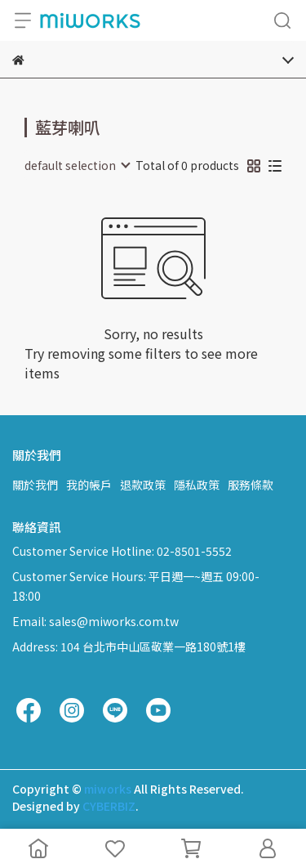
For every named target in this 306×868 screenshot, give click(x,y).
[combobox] (77, 165)
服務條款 (251, 485)
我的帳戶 (89, 485)
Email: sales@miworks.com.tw (95, 621)
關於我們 (35, 485)
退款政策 (143, 485)
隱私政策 (197, 485)
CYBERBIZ (109, 806)
